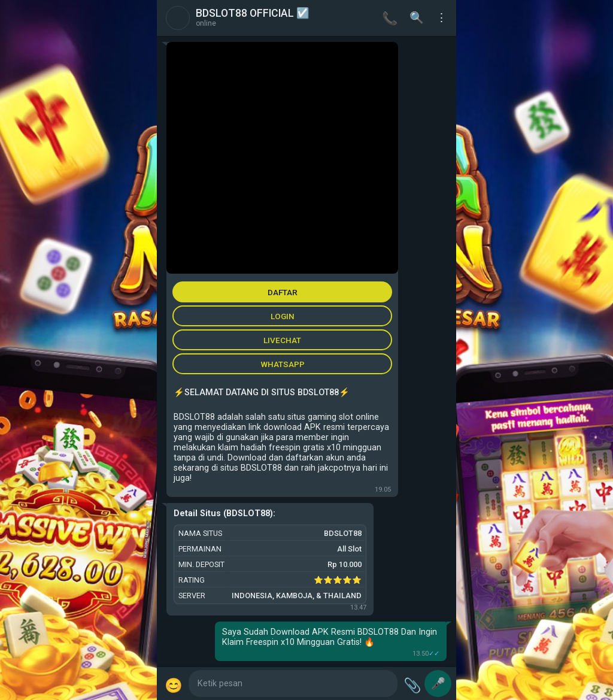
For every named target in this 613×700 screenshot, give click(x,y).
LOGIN (283, 316)
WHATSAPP (283, 364)
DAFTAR (283, 292)
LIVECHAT (282, 340)
